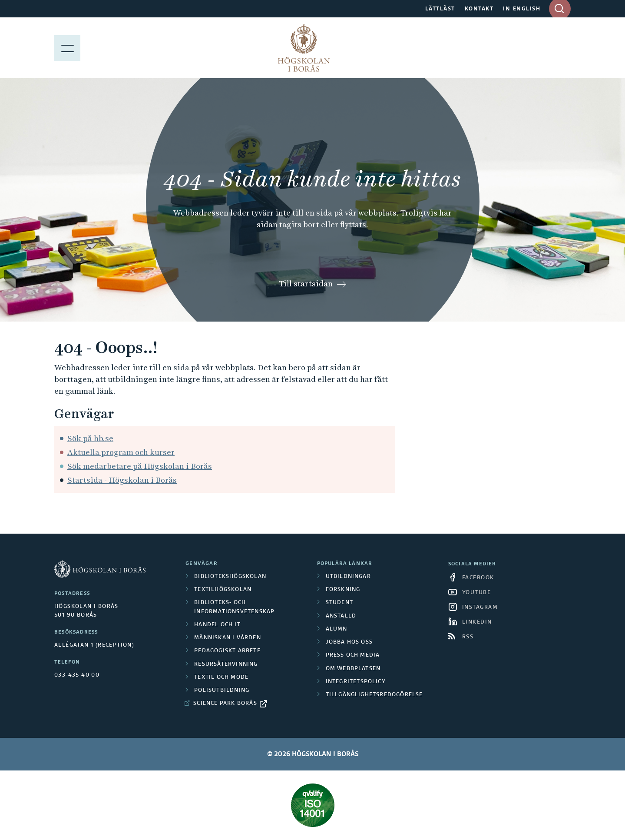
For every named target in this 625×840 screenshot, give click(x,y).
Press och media (353, 655)
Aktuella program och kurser (121, 452)
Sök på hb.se (90, 438)
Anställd (341, 616)
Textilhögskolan (223, 590)
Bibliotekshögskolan (230, 577)
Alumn (337, 629)
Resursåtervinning (226, 664)
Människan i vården (228, 638)
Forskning (343, 590)
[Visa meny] (67, 48)
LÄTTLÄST (440, 9)
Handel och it (217, 625)
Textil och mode (221, 677)
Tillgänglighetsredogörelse (374, 695)
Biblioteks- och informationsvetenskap (234, 607)
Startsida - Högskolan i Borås (122, 480)
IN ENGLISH (522, 9)
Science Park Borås (225, 704)
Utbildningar (348, 577)
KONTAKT (479, 9)
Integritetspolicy (356, 682)
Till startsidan (306, 284)
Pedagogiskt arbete (227, 651)
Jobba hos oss (349, 642)
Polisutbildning (222, 691)
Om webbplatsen (353, 669)
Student (339, 603)
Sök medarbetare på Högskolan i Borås (140, 466)
